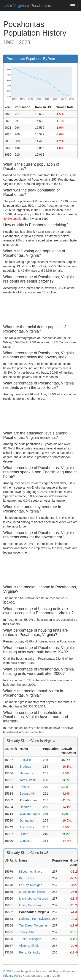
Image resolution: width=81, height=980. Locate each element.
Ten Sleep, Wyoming (33, 925)
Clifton (24, 834)
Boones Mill (27, 794)
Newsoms (26, 773)
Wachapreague (30, 814)
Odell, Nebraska (30, 905)
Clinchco (25, 841)
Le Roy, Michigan (31, 885)
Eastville (25, 760)
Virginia (20, 6)
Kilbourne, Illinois (31, 872)
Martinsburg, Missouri (34, 898)
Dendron (25, 807)
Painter (24, 787)
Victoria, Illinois (29, 946)
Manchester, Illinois (32, 892)
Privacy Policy (13, 976)
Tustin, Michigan (30, 939)
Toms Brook (28, 780)
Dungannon (27, 820)
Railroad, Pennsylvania (35, 919)
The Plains (27, 827)
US (6, 6)
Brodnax (25, 767)
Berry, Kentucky (30, 952)
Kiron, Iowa (27, 878)
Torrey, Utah (27, 932)
